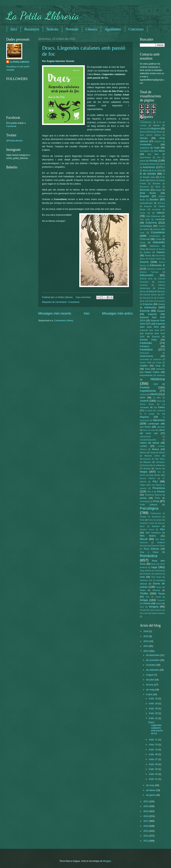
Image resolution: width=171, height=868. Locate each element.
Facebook (11, 126)
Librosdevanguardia (148, 440)
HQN (156, 384)
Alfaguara (155, 128)
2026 (146, 631)
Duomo (144, 262)
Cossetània (74, 302)
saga (154, 567)
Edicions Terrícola (149, 272)
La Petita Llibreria (43, 16)
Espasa (161, 311)
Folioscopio (144, 353)
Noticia (143, 475)
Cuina (142, 243)
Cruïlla (158, 239)
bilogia (158, 190)
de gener (151, 795)
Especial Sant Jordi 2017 (152, 330)
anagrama (144, 148)
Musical (147, 468)
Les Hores (145, 427)
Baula (158, 187)
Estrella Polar (148, 340)
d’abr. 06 (154, 764)
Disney (148, 255)
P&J (155, 481)
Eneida (162, 304)
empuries (161, 301)
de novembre (153, 660)
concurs (157, 229)
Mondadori (160, 462)
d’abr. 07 (154, 759)
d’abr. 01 (154, 779)
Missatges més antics (117, 313)
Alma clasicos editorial (150, 135)
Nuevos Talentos (148, 478)
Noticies (52, 29)
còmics (146, 229)
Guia (147, 369)
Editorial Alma (146, 279)
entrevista (150, 307)
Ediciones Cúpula (155, 269)
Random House (147, 530)
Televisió (156, 590)
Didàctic (161, 252)
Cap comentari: (84, 297)
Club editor (145, 219)
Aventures (149, 167)
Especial (152, 314)
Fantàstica (146, 349)
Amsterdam (146, 144)
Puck (142, 520)
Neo (159, 472)
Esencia (145, 311)
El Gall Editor (148, 301)
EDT (163, 295)
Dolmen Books (155, 259)
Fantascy (144, 346)
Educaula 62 (148, 298)
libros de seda (149, 430)
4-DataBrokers (146, 122)
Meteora (147, 462)
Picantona (159, 488)
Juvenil (144, 401)
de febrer (151, 790)
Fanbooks (146, 343)
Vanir (142, 607)
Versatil (143, 610)
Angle (157, 148)
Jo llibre (157, 398)
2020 (146, 806)
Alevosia (143, 129)
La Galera (159, 407)
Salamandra (160, 571)
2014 (146, 836)
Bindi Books (148, 193)
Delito (142, 249)
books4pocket (146, 203)
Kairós (159, 401)
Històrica (158, 379)
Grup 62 (160, 366)
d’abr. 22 (154, 718)
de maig (150, 690)
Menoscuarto (145, 459)
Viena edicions (156, 610)
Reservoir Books (158, 546)
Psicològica (149, 508)
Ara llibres (159, 151)
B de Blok (157, 171)
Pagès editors (146, 485)
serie (142, 577)
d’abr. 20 (154, 745)
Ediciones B (157, 265)
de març (151, 785)
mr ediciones (159, 465)
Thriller (144, 593)
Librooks (161, 427)
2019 (146, 811)
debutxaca (154, 246)
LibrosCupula (145, 437)
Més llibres (160, 459)
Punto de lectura (155, 520)
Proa (156, 501)
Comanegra (146, 226)
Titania (161, 594)
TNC (148, 597)
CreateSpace (154, 236)
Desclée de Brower (157, 249)
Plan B (150, 492)
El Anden (161, 298)
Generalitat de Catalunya (151, 359)
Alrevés (144, 138)
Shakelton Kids (146, 580)
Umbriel (147, 603)
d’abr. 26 (154, 708)
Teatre (143, 590)
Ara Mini (153, 154)
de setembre (153, 670)
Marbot (162, 453)
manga (153, 453)
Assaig (153, 160)
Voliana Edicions (158, 613)
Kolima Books (147, 404)
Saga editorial (146, 571)
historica (161, 375)
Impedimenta (148, 391)
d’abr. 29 (154, 698)
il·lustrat (145, 387)
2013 (146, 841)
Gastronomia (146, 356)
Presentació (145, 501)
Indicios (143, 394)
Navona (158, 469)
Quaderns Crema (147, 523)
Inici (14, 29)
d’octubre (151, 665)
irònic (143, 397)
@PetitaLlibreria (14, 141)
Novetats (72, 29)
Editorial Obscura (157, 291)
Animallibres (145, 151)
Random (156, 526)
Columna (151, 223)
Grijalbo (144, 366)
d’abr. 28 (154, 703)
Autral (162, 164)
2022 (146, 651)
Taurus (159, 587)
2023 (146, 646)
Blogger (107, 861)
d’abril (149, 694)
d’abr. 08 (154, 754)
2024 (146, 641)
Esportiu (156, 337)
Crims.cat (145, 239)
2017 (146, 821)
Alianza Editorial (146, 132)
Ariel (159, 157)
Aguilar (157, 125)
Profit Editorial (148, 505)
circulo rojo (145, 213)
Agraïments (113, 29)
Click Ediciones (153, 216)
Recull (144, 539)
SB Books (147, 574)
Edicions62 (147, 275)
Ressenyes (32, 29)
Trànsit (158, 597)
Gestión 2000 (146, 363)
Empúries (148, 304)
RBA (162, 529)
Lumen (143, 446)
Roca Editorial (151, 549)
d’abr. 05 (154, 769)
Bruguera (148, 206)
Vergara (154, 607)
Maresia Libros (152, 456)
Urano (159, 603)
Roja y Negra (149, 552)
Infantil (153, 394)
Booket (154, 199)
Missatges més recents (55, 313)
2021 (146, 801)
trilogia (144, 600)
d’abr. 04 (154, 774)
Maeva (156, 449)
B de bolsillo (148, 174)
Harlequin (160, 369)
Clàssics (92, 29)
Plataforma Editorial (153, 495)
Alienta (159, 132)
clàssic (161, 213)
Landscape (153, 424)
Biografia (144, 196)
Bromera (161, 203)
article (143, 161)
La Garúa (149, 411)
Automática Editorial (148, 164)
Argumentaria (145, 157)
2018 (146, 816)
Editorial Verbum (150, 295)
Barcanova (144, 187)
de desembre (153, 655)
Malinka (143, 453)
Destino (147, 252)
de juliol (150, 680)
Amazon (158, 141)
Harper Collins (152, 372)
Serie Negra (156, 577)
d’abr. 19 (154, 749)
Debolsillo (159, 242)
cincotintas (156, 210)
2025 (146, 636)
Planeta (161, 492)
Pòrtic (158, 498)
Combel (162, 226)
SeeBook (158, 574)
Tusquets (161, 600)
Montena (146, 465)
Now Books (155, 475)
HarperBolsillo (146, 375)
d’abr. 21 (154, 740)
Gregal (159, 363)
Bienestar (145, 190)
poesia (143, 498)
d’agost (150, 675)
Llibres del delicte (150, 443)
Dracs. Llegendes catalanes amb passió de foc (156, 728)
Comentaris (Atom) (64, 320)
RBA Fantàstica (153, 533)
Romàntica (149, 556)
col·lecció (160, 219)
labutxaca (159, 420)
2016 (146, 826)
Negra (144, 472)
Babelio (152, 180)
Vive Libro (144, 613)
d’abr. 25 (154, 713)
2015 (146, 831)
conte (142, 233)
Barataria (157, 184)
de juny (150, 685)
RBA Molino (148, 536)
